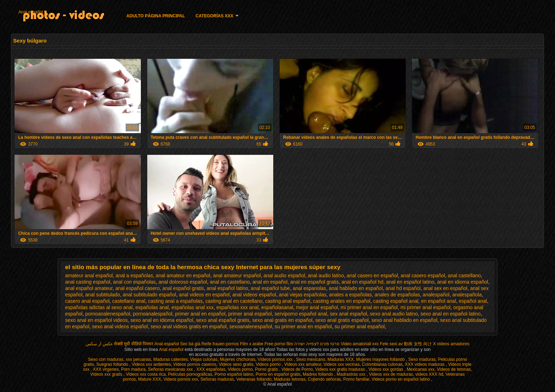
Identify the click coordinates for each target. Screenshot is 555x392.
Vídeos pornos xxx (276, 359)
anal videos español (254, 295)
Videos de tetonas (454, 369)
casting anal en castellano (234, 301)
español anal (473, 301)
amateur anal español (89, 275)
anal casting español (88, 282)
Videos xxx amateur (303, 364)
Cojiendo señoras (324, 379)
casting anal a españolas (175, 301)
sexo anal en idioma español (162, 320)
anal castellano (464, 275)
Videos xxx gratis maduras (341, 369)
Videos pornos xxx (181, 379)
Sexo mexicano (311, 359)
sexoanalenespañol (251, 326)
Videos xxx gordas (386, 369)
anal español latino (227, 288)
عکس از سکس (99, 344)
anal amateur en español (183, 275)
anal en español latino (410, 282)
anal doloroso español (183, 282)
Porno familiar (356, 379)
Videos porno (269, 364)
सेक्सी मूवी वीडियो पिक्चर (134, 344)
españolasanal (277, 307)
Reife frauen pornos (220, 344)
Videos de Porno (297, 369)
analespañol (436, 295)
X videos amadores (451, 344)
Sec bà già (190, 344)
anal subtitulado (103, 295)
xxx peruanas (138, 359)
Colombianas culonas (382, 364)
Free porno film (279, 344)
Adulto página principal (156, 16)
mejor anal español (317, 307)
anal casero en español (373, 275)
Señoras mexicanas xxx (171, 369)
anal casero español (423, 275)
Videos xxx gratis (107, 374)
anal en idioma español (463, 282)
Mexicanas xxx (421, 369)
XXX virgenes (106, 369)
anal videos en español (204, 295)
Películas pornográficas (190, 374)
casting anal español (288, 301)
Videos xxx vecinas (342, 364)
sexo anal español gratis (223, 320)
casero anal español (87, 301)
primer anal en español (200, 314)
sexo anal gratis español (342, 320)
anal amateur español (237, 275)
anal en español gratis (314, 282)
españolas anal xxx (192, 307)
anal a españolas (134, 275)
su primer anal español (360, 326)
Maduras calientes (170, 359)
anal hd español (403, 288)
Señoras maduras (217, 379)
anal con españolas (134, 282)
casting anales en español (342, 301)
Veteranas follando (254, 379)
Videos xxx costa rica (146, 374)
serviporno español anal (301, 314)
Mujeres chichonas (238, 359)
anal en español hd (362, 282)
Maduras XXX (341, 359)
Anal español (31, 12)
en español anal (439, 301)
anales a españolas (351, 295)
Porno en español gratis (278, 374)
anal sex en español (445, 288)
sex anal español (348, 314)
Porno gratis (267, 369)
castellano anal (129, 301)
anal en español (270, 282)
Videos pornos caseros (195, 364)
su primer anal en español (303, 326)
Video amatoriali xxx (360, 344)
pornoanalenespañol (108, 314)
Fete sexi (388, 344)
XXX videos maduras (425, 364)
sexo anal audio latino (394, 314)
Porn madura (133, 369)
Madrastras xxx (352, 374)
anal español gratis (183, 288)
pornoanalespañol (153, 314)
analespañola (467, 295)
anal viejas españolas (303, 295)
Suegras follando (113, 364)
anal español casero (138, 288)
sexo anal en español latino (451, 314)
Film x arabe (252, 344)
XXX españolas (211, 369)
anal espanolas (309, 288)
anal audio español (284, 275)
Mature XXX (150, 379)
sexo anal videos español (120, 326)
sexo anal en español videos (96, 320)
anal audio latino (326, 275)
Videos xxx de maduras (391, 374)
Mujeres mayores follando (381, 359)
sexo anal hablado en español (405, 320)
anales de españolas (397, 295)
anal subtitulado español (150, 295)
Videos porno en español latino (401, 379)
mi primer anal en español (369, 307)
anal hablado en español (356, 288)
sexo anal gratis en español (282, 320)
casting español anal (396, 301)
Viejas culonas (204, 359)
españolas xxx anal (237, 307)
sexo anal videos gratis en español (188, 326)
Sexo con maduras (105, 359)
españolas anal (152, 307)
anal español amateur (89, 288)
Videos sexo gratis (236, 364)
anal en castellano (230, 282)
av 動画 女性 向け (415, 344)
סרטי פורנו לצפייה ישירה (317, 344)
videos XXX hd (430, 374)
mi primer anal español (425, 307)
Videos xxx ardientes (151, 364)
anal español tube (271, 288)
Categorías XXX (214, 16)
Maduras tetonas (290, 379)
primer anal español (250, 314)
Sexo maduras (422, 359)
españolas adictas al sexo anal (99, 307)
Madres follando (319, 374)
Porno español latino (234, 374)
